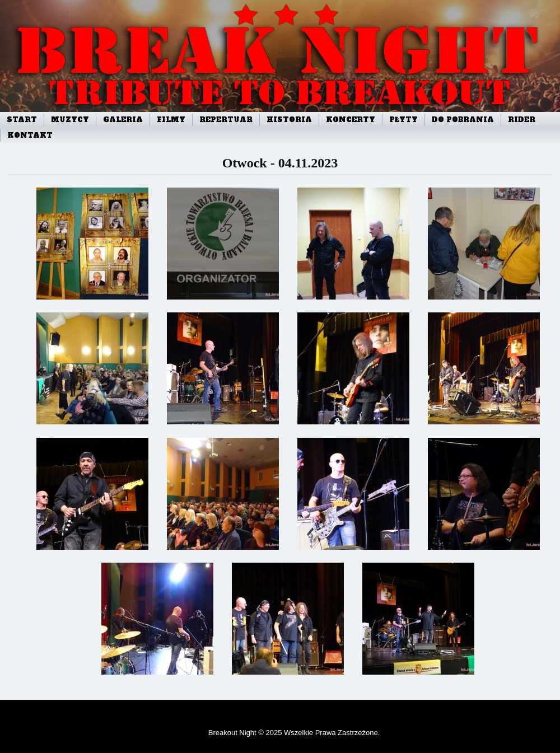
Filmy (171, 120)
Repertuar (226, 120)
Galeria (123, 120)
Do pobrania (463, 120)
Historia (289, 120)
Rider (522, 120)
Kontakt (30, 135)
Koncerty (351, 120)
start (22, 120)
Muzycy (70, 120)
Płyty (403, 120)
